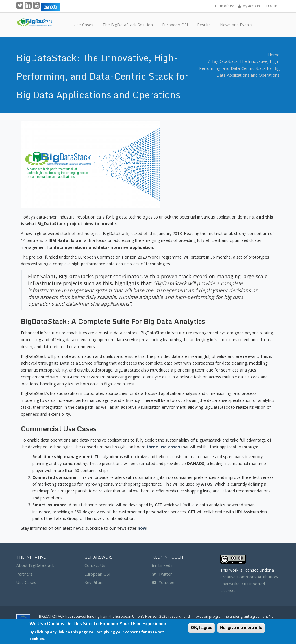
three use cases (163, 447)
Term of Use (225, 6)
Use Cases (26, 582)
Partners (24, 574)
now (142, 528)
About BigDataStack (35, 565)
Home (274, 55)
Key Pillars (94, 582)
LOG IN (272, 6)
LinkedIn (163, 565)
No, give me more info (241, 628)
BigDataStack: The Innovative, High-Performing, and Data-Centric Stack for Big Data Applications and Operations (239, 68)
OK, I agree (201, 628)
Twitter (162, 574)
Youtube (166, 582)
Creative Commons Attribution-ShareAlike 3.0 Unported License (249, 584)
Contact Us (95, 565)
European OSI (97, 574)
